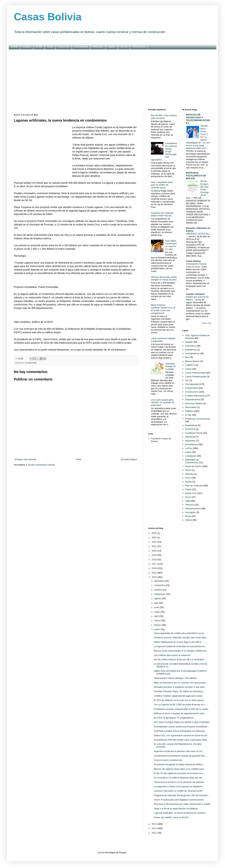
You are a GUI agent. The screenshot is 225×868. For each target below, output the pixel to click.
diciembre (160, 581)
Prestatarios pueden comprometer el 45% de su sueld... (182, 709)
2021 (154, 546)
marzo (158, 620)
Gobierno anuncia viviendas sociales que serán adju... (181, 637)
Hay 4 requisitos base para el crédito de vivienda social (162, 185)
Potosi (50, 47)
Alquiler (112, 47)
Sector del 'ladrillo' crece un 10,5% (171, 817)
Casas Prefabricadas (196, 377)
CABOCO (190, 365)
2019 (154, 555)
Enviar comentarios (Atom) (41, 465)
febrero (158, 625)
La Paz (124, 47)
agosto (158, 598)
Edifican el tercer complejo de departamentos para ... (180, 713)
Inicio (79, 459)
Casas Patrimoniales (195, 373)
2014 (154, 577)
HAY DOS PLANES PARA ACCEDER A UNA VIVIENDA (182, 722)
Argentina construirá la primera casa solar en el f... (179, 751)
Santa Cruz (64, 47)
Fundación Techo (194, 433)
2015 (154, 573)
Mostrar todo (206, 323)
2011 (154, 833)
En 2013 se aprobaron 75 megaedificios (174, 718)
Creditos (27, 47)
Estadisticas (191, 425)
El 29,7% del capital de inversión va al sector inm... (179, 773)
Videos (189, 520)
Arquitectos (191, 350)
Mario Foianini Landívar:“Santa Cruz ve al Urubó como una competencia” (163, 309)
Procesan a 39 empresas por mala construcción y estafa (182, 804)
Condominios (31, 363)
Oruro (188, 478)
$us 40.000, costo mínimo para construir (164, 117)
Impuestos (190, 441)
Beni (187, 357)
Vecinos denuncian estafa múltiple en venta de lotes (164, 278)
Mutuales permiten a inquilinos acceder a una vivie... (180, 687)
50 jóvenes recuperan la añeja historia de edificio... (179, 764)
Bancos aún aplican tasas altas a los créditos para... (180, 769)
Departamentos (193, 399)
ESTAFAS (190, 429)
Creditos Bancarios (195, 396)
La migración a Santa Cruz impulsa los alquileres (178, 786)
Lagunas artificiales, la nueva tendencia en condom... (180, 813)
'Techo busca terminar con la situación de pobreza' (179, 782)
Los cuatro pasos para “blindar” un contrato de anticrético (163, 402)
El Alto (39, 47)
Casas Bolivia (48, 17)
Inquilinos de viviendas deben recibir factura (162, 214)
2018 (154, 560)
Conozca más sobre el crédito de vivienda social (178, 791)
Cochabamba (81, 47)
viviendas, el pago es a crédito (170, 366)
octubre (158, 590)
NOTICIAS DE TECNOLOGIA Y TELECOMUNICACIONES (198, 119)
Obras (188, 470)
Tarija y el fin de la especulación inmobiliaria (176, 809)
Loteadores (191, 456)
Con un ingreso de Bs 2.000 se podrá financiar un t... (180, 705)
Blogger (123, 852)
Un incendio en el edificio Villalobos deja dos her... (179, 778)
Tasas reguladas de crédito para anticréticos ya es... (180, 633)
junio (157, 607)
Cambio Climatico (196, 294)
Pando (188, 482)
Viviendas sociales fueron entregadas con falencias (179, 731)
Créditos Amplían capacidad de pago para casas (178, 696)
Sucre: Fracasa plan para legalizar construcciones (179, 800)
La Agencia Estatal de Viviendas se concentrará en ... (180, 646)
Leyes (188, 452)
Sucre (188, 497)
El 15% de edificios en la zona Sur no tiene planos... (180, 700)
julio (157, 603)
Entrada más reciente (26, 459)
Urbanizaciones (193, 508)
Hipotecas (190, 437)
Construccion (192, 392)
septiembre (160, 594)
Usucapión (190, 512)
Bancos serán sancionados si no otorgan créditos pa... (181, 651)
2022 (154, 542)
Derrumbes (191, 407)
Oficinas (189, 474)
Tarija (188, 501)
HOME (14, 47)
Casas (188, 369)
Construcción (139, 47)
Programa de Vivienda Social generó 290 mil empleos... (182, 795)
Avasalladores (192, 353)
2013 (154, 824)
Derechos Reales (194, 403)
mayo (157, 612)
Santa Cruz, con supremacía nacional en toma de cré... (181, 735)
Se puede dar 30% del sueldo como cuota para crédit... (181, 740)
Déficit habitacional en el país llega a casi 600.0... (178, 642)
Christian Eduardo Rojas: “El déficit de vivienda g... (179, 691)
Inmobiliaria (191, 444)
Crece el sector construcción (168, 760)
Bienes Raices (192, 361)
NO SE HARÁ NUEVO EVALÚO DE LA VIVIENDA (179, 660)
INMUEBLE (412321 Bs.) (198, 234)
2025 (154, 533)
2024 (154, 537)
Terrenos (190, 505)
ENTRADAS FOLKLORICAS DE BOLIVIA (196, 176)
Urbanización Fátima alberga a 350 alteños (175, 678)
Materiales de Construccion (192, 461)
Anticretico (98, 47)
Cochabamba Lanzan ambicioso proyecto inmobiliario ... (182, 727)
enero (158, 629)
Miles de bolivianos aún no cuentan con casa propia (180, 683)
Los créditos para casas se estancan (172, 655)
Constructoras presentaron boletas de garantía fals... (180, 756)
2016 (154, 568)
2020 (154, 551)
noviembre (160, 585)
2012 (154, 828)
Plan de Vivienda (194, 486)
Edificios (189, 411)
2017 (154, 564)
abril (157, 616)
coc (187, 380)
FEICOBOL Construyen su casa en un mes (171, 245)
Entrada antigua (129, 459)
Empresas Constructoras (198, 419)
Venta (188, 516)
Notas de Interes (193, 466)
